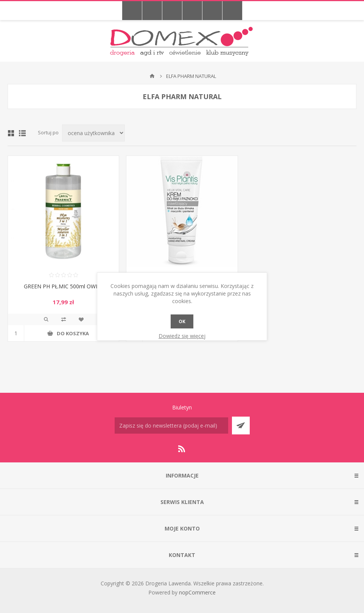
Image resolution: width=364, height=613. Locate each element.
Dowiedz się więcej (182, 336)
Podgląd (46, 319)
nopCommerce (197, 592)
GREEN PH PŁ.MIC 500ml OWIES (64, 286)
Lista (22, 133)
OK (182, 321)
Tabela (11, 133)
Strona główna (152, 76)
